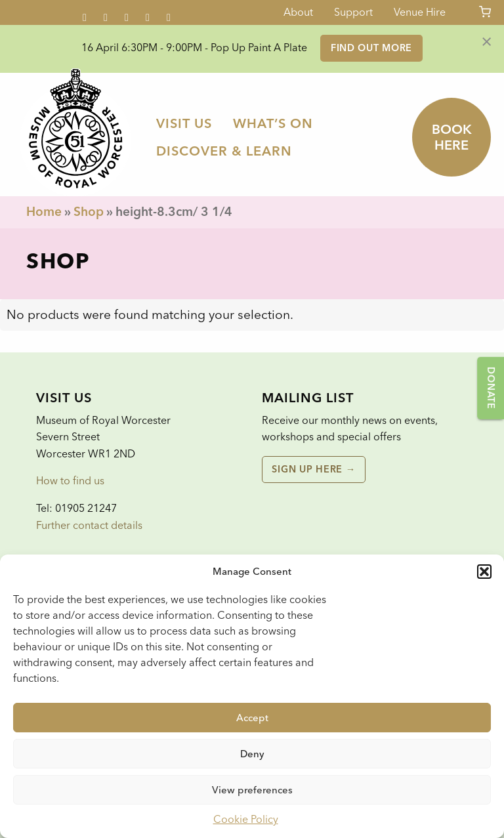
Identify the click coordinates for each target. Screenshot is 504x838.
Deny (252, 754)
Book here (452, 137)
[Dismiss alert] (487, 41)
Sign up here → (313, 469)
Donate (491, 388)
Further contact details (89, 525)
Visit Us (184, 123)
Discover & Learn (224, 151)
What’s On (273, 123)
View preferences (252, 790)
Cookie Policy (246, 819)
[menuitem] (184, 123)
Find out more (371, 48)
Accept (252, 718)
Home (44, 212)
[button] (484, 572)
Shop (89, 212)
